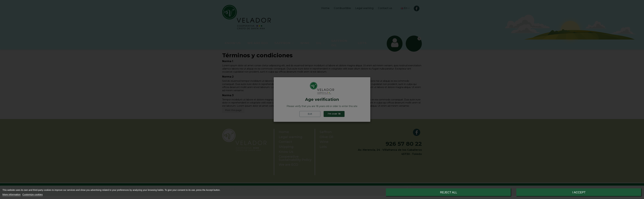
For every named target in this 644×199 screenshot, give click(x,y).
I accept (579, 192)
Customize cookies (33, 194)
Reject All (449, 192)
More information (12, 194)
